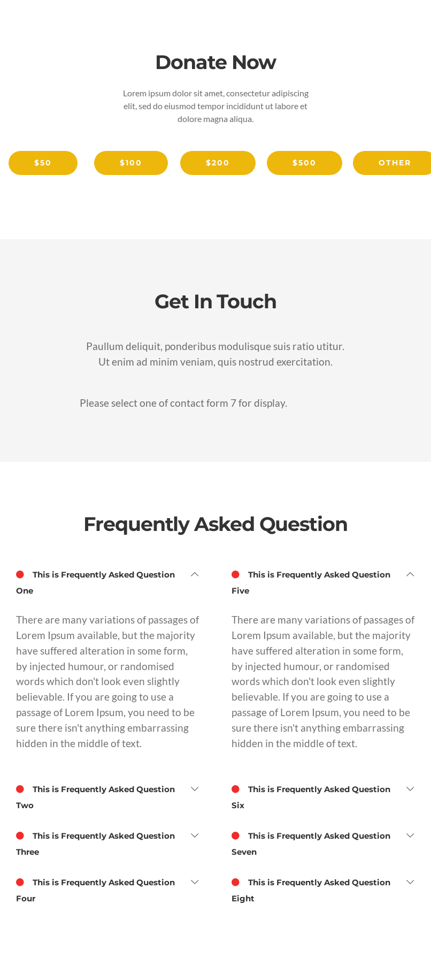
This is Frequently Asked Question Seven (311, 842)
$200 (218, 163)
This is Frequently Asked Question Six (311, 796)
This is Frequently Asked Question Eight (311, 889)
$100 (131, 163)
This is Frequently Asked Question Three (95, 842)
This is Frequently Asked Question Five (311, 581)
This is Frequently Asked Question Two (95, 796)
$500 (305, 163)
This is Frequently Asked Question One (95, 581)
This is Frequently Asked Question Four (95, 889)
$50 (43, 163)
